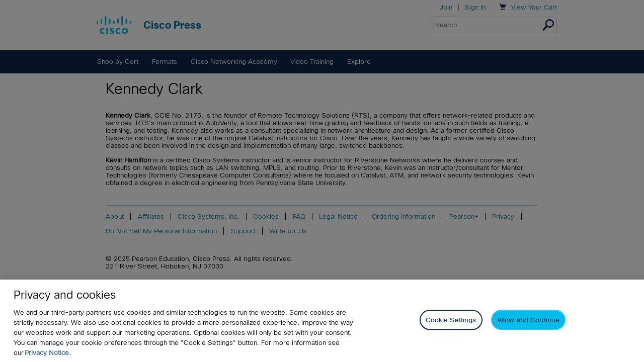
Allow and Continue (528, 321)
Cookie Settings (451, 321)
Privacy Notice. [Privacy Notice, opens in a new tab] (48, 353)
